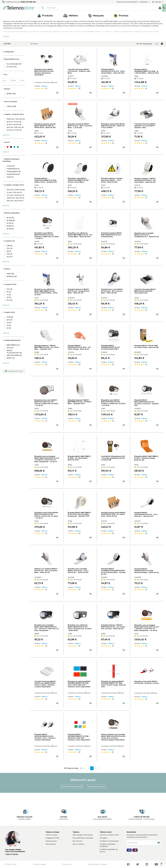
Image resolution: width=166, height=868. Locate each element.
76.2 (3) (10, 260)
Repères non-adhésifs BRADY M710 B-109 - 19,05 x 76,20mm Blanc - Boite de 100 (46, 582)
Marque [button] (6, 101)
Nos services (77, 841)
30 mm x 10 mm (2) (14, 142)
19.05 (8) (10, 329)
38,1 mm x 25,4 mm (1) (15, 212)
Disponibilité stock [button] (11, 71)
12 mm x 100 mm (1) (14, 204)
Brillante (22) (12, 288)
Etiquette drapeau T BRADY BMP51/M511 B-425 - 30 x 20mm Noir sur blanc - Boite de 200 (113, 639)
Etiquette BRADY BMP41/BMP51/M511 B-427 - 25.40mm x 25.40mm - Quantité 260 (146, 414)
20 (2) (9, 309)
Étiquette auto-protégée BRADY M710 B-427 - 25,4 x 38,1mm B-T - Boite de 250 (78, 582)
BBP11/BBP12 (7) (13, 357)
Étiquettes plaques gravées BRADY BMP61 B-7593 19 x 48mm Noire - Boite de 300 (45, 138)
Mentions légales (40, 864)
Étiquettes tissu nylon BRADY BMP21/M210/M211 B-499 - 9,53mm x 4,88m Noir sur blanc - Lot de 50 (46, 414)
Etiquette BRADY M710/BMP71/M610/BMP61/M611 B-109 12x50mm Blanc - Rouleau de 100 (113, 583)
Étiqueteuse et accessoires (96, 798)
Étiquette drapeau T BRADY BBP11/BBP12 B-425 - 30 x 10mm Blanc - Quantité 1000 (47, 359)
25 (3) (9, 340)
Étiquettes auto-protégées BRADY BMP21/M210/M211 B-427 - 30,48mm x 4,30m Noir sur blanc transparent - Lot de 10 (47, 471)
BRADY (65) (11, 105)
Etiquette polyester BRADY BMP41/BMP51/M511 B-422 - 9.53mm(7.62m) (112, 247)
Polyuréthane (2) (13, 186)
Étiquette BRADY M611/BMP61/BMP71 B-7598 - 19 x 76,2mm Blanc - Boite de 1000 (147, 83)
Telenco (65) (11, 118)
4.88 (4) (10, 257)
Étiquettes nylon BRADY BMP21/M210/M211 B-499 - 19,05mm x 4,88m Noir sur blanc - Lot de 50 (113, 414)
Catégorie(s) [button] (8, 63)
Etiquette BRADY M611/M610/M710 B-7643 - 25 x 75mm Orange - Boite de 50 (79, 359)
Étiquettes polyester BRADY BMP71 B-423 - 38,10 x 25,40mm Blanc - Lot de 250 (80, 138)
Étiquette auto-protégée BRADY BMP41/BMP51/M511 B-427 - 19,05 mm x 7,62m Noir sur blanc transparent (47, 639)
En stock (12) (12, 78)
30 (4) (9, 334)
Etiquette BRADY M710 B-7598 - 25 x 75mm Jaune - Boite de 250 (147, 358)
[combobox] (92, 8)
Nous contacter (78, 844)
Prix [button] (5, 86)
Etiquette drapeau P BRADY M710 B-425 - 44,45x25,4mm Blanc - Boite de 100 (79, 303)
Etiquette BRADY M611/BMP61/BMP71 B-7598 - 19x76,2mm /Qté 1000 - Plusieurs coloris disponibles (79, 749)
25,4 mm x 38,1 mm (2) (15, 139)
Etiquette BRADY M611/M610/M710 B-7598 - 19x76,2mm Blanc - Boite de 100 (147, 582)
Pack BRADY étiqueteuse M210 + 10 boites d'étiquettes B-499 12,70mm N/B (113, 470)
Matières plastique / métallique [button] (11, 172)
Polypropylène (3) (14, 183)
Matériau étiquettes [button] (11, 225)
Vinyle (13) (11, 178)
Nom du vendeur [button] (10, 113)
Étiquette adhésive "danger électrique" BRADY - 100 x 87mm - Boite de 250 (112, 192)
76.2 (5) (9, 301)
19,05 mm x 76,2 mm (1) (16, 210)
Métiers (71, 16)
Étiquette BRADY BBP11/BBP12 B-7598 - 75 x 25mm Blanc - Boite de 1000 (79, 470)
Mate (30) (10, 285)
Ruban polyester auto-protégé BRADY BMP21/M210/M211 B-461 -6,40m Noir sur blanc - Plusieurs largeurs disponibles (113, 749)
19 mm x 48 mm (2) (14, 136)
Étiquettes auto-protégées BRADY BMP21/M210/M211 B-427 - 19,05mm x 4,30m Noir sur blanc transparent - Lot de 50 (147, 640)
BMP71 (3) (11, 370)
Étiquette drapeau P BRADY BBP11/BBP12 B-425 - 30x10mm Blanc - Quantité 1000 (80, 413)
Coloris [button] (6, 154)
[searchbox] (95, 8)
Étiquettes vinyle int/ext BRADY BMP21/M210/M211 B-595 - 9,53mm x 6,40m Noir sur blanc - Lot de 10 (46, 527)
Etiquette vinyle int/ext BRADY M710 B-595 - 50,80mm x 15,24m (147, 694)
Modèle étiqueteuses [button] (12, 352)
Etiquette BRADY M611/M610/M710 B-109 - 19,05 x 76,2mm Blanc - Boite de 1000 (113, 83)
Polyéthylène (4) (13, 180)
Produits (45, 16)
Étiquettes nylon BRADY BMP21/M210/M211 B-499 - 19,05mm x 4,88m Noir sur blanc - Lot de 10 (47, 247)
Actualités (103, 838)
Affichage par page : (71, 780)
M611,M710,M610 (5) (14, 367)
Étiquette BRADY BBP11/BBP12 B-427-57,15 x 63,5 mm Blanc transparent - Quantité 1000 (79, 526)
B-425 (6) (10, 240)
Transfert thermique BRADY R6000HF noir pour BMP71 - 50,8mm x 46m (145, 138)
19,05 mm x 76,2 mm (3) (16, 131)
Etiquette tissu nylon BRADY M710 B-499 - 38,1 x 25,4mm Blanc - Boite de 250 (112, 303)
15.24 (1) (10, 268)
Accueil (6, 22)
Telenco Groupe (51, 835)
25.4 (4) (9, 332)
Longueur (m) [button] (9, 253)
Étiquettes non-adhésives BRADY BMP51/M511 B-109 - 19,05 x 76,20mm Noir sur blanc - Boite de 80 (80, 639)
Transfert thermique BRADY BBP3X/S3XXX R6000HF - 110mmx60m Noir (145, 303)
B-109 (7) (10, 235)
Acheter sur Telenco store (109, 835)
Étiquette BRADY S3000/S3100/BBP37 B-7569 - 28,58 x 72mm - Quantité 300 (46, 192)
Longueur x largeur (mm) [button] (13, 197)
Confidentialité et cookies (97, 864)
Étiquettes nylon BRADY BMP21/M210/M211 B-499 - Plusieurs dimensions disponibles (44, 84)
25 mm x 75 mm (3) (14, 133)
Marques (96, 16)
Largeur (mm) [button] (9, 324)
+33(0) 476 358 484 (28, 2)
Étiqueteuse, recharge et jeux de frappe (33, 22)
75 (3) (9, 304)
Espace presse (51, 841)
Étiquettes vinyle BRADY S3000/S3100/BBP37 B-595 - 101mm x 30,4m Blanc (79, 192)
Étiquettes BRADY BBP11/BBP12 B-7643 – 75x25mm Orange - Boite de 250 (146, 470)
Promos (121, 16)
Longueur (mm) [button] (9, 296)
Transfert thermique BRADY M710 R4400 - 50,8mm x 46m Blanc (79, 83)
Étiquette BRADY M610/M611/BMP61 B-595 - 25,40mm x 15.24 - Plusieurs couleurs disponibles (45, 749)
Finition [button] (6, 281)
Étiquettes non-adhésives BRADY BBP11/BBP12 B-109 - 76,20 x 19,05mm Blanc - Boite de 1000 (46, 304)
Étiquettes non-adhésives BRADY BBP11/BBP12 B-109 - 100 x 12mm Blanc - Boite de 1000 (80, 247)
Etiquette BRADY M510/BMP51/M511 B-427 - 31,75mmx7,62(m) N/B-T (111, 359)
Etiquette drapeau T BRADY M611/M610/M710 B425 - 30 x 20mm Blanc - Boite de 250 (145, 192)
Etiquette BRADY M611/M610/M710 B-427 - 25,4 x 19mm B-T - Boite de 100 (146, 526)
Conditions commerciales (109, 841)
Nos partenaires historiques (83, 838)
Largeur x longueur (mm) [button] (13, 126)
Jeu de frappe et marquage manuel (72, 798)
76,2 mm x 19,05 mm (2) (16, 201)
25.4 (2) (9, 312)
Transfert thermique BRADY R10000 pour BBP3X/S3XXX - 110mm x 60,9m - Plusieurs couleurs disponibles (45, 696)
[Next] (99, 780)
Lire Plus (6, 48)
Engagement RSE (52, 838)
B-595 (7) (10, 238)
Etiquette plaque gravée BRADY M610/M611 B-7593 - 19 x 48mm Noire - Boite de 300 (113, 526)
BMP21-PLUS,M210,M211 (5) (14, 363)
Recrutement (51, 844)
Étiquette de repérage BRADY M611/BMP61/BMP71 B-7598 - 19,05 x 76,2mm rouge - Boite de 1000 (113, 696)
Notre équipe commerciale (83, 835)
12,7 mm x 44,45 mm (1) (15, 207)
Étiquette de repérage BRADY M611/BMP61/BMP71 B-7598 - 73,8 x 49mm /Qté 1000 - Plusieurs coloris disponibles (79, 696)
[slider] (40, 100)
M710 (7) (10, 360)
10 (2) (9, 306)
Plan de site (67, 864)
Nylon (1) (10, 189)
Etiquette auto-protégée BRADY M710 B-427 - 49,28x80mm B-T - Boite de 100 (147, 247)
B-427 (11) (10, 229)
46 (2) (9, 263)
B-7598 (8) (11, 232)
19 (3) (9, 337)
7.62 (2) (9, 266)
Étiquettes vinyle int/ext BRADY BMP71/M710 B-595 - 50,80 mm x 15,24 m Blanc (113, 138)
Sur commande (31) (14, 76)
